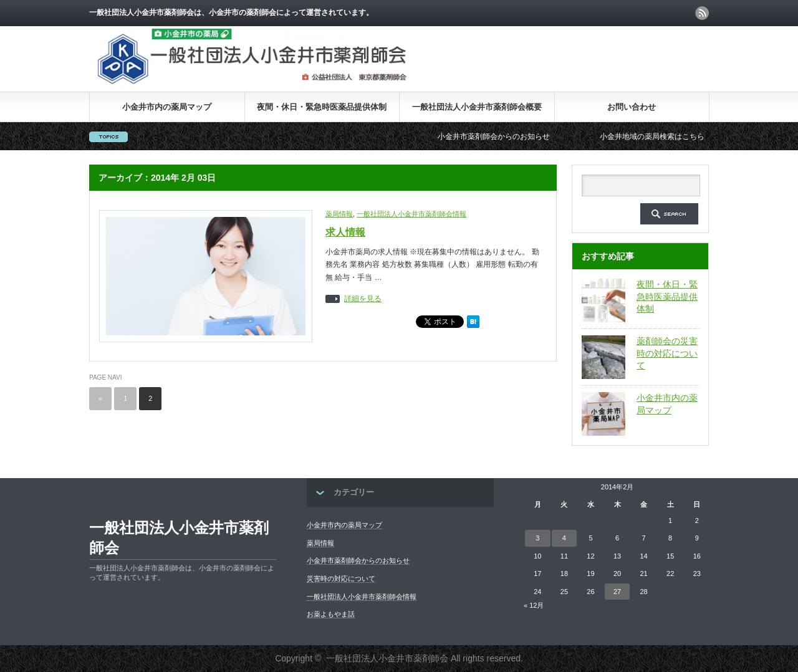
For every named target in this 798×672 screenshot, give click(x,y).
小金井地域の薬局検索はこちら (659, 137)
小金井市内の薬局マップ (167, 107)
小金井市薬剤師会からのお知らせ (501, 137)
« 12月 (534, 605)
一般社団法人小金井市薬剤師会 (179, 538)
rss (702, 13)
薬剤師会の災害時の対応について (667, 353)
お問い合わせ (632, 107)
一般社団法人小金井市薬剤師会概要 (477, 107)
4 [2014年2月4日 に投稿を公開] (564, 538)
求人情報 (345, 232)
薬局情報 (339, 214)
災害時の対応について (341, 578)
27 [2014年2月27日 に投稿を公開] (617, 592)
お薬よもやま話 (331, 614)
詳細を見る (363, 299)
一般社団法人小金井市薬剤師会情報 (411, 214)
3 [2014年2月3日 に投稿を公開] (537, 538)
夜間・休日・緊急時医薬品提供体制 (322, 107)
